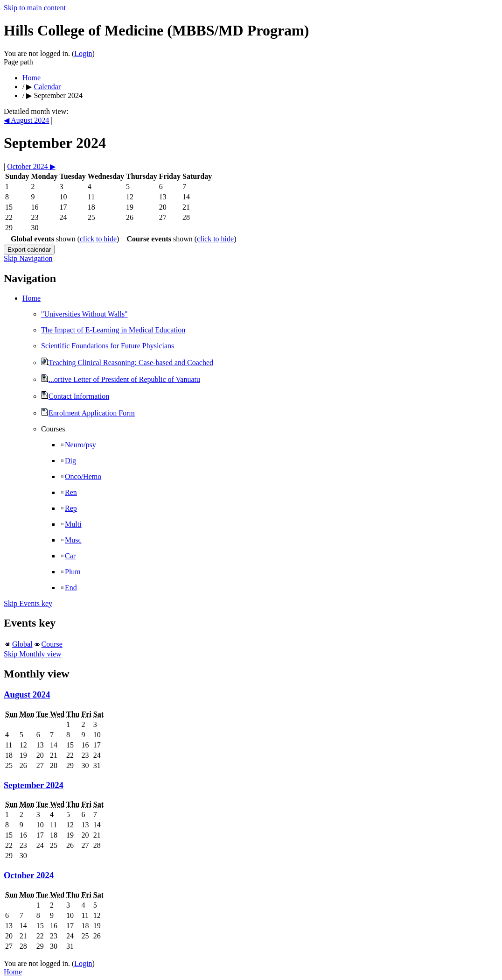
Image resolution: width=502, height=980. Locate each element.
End (68, 588)
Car (68, 556)
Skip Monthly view (33, 654)
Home (31, 78)
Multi (71, 524)
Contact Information (75, 396)
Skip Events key (28, 603)
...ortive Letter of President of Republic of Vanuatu (121, 379)
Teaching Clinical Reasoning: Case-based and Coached (127, 363)
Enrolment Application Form (88, 413)
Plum (70, 572)
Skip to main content (35, 8)
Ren (68, 492)
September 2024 (34, 785)
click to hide (98, 239)
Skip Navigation (28, 258)
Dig (68, 461)
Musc (71, 540)
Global (22, 644)
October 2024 (29, 875)
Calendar (47, 87)
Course (52, 644)
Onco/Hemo (80, 476)
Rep (68, 508)
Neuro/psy (78, 445)
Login (83, 53)
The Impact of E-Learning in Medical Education (113, 330)
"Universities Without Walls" (84, 314)
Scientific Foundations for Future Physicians (108, 346)
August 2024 (27, 694)
